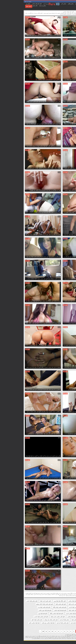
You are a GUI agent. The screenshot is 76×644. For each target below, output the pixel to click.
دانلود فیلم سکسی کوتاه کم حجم (67, 610)
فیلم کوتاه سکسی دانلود (11, 623)
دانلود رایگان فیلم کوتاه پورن (36, 601)
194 (20, 631)
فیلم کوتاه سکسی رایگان (69, 626)
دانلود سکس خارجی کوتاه (22, 601)
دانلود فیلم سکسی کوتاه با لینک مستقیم (21, 604)
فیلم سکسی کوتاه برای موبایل (27, 620)
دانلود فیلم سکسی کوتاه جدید (68, 607)
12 (23, 631)
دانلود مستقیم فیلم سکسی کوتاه (67, 617)
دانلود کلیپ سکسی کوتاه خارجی (18, 617)
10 (29, 631)
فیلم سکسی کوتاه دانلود (13, 620)
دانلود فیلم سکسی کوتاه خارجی (52, 607)
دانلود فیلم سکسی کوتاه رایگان (36, 607)
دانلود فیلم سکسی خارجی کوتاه (52, 604)
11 (26, 631)
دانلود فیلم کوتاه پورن (19, 614)
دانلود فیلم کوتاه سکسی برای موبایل (66, 614)
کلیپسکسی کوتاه (57, 626)
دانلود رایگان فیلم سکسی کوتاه (67, 601)
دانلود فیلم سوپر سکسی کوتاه (68, 604)
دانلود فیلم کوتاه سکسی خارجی (49, 614)
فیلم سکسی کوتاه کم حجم (39, 623)
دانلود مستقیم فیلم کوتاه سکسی (51, 617)
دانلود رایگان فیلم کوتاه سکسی (52, 601)
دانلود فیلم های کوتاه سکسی (37, 610)
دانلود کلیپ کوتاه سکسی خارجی (67, 620)
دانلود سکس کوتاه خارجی (8, 601)
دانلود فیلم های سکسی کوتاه (51, 610)
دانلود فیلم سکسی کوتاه (37, 604)
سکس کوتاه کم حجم (41, 620)
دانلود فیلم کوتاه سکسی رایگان (33, 614)
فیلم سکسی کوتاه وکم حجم (53, 623)
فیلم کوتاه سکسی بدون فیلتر (25, 623)
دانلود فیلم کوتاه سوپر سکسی (21, 610)
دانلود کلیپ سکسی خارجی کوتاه (34, 617)
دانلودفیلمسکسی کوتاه (53, 620)
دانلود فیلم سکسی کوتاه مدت (20, 607)
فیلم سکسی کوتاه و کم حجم (68, 623)
